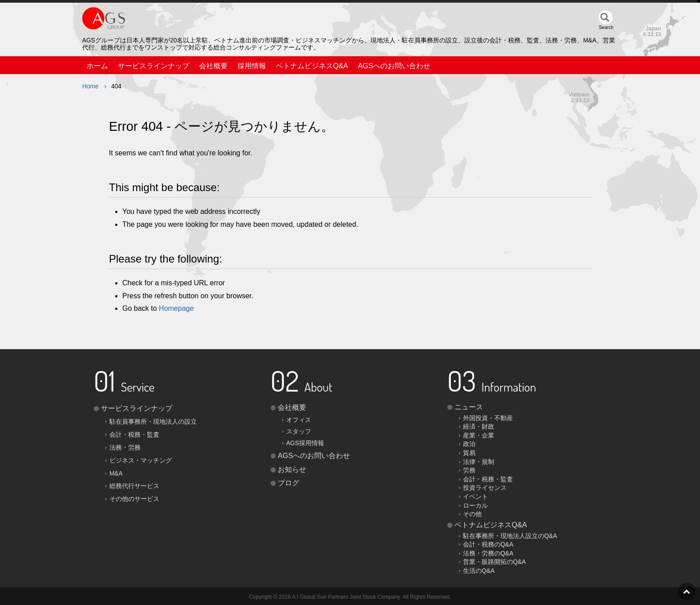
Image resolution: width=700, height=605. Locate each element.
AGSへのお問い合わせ (394, 66)
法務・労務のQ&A (488, 553)
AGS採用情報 (305, 443)
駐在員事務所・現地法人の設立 (153, 422)
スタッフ (299, 432)
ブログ (288, 483)
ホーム (97, 66)
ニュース (469, 407)
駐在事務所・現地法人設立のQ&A (510, 536)
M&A (116, 474)
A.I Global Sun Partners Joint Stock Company (346, 597)
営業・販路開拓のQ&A (494, 562)
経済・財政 (479, 427)
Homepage (176, 308)
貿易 (469, 453)
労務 (469, 470)
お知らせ (292, 469)
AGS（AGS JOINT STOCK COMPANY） (154, 21)
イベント (475, 497)
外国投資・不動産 (488, 418)
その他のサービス (134, 499)
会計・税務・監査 (134, 435)
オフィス (299, 420)
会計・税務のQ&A (488, 544)
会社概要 (213, 66)
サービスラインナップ (154, 66)
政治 (469, 444)
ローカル (475, 506)
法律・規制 (479, 462)
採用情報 (252, 66)
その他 (472, 514)
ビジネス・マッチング (141, 461)
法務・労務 (125, 448)
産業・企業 (479, 436)
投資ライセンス (485, 488)
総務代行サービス (134, 486)
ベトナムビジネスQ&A (312, 66)
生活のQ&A (479, 571)
